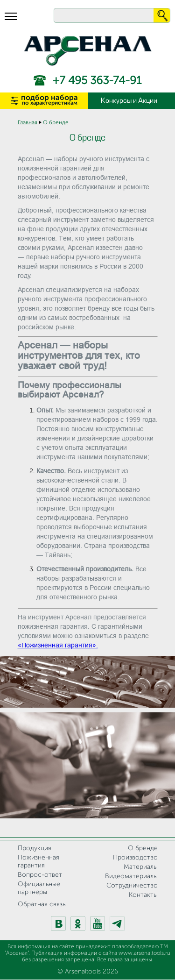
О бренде (143, 848)
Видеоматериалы (131, 876)
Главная (28, 123)
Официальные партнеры (39, 888)
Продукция (35, 848)
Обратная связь (42, 904)
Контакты (143, 895)
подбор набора (49, 100)
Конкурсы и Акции (129, 101)
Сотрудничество (132, 886)
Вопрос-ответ (40, 875)
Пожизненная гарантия (38, 862)
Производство (135, 858)
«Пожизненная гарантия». (58, 645)
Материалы (141, 867)
